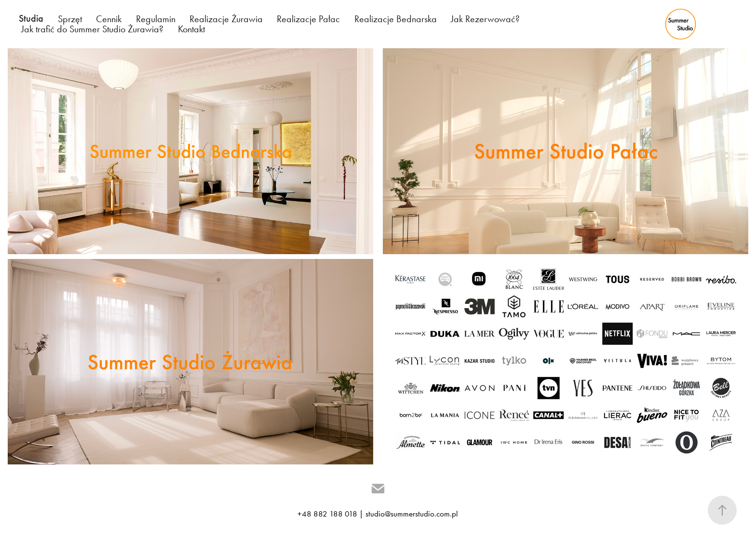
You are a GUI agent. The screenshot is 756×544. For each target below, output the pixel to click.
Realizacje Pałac (308, 19)
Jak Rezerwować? (485, 19)
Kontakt (191, 29)
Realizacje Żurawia (226, 19)
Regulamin (156, 19)
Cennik (109, 19)
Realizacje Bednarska (396, 19)
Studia (31, 18)
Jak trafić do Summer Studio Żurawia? (92, 29)
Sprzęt (70, 19)
